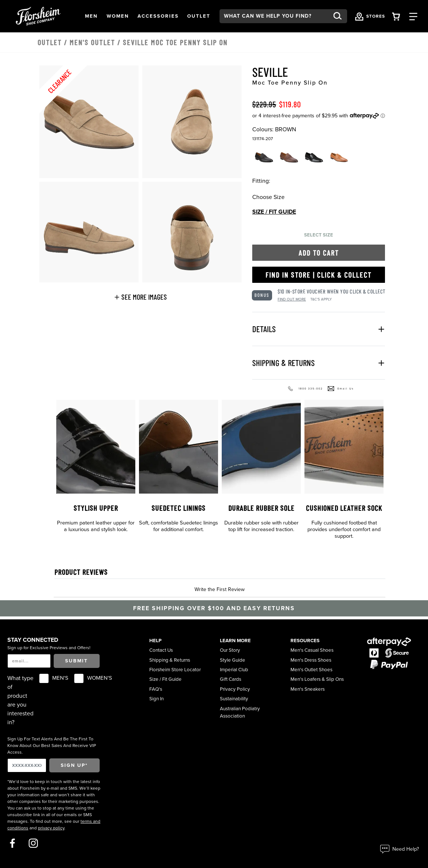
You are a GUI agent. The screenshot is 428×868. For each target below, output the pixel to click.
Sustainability (234, 699)
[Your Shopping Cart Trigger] (396, 16)
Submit (76, 661)
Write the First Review (220, 589)
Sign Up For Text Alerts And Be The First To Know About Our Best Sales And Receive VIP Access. (52, 746)
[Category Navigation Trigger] (413, 16)
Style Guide (233, 660)
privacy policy (51, 828)
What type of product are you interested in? (20, 700)
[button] (91, 16)
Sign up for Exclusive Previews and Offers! (49, 648)
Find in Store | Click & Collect (319, 275)
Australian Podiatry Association (240, 712)
